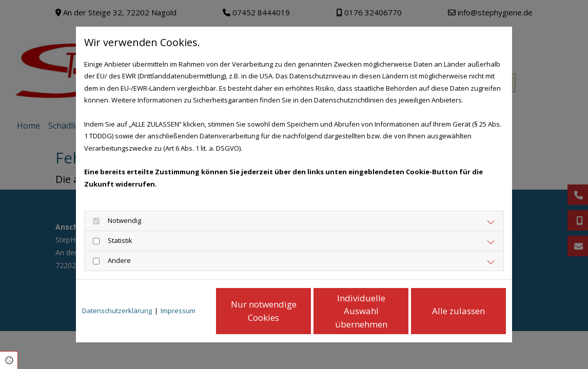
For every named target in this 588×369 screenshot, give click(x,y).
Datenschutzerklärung (117, 311)
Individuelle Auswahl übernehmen (361, 311)
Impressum (178, 311)
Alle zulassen (458, 311)
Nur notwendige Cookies (264, 311)
